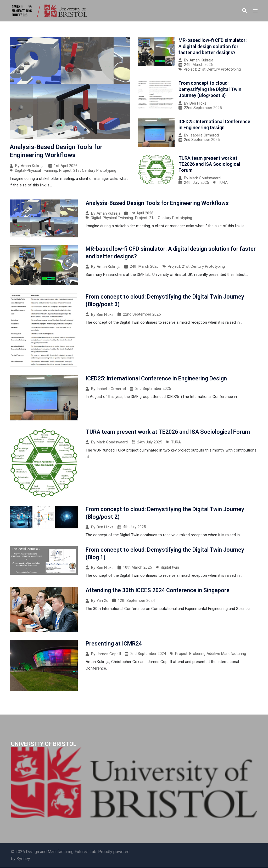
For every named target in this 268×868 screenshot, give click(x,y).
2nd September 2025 (202, 140)
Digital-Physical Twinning (36, 171)
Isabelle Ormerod (204, 135)
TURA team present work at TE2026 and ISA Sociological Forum (209, 164)
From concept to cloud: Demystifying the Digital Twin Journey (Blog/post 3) (210, 89)
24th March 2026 (198, 65)
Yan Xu (102, 601)
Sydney (23, 859)
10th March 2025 (137, 568)
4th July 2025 (134, 527)
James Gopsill (109, 654)
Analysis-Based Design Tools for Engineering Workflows (158, 203)
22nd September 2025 (203, 108)
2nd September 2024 (148, 654)
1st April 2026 (66, 166)
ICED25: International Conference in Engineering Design (157, 378)
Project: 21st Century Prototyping (88, 171)
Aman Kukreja (33, 166)
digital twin (170, 568)
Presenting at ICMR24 (114, 644)
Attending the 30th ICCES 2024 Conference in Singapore (159, 590)
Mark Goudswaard (205, 178)
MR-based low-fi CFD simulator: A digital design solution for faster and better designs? (213, 46)
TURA (223, 183)
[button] (244, 11)
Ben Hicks (198, 103)
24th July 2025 (196, 183)
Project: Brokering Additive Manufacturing (211, 654)
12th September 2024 (136, 601)
